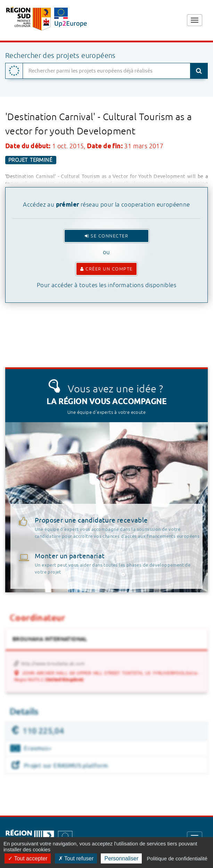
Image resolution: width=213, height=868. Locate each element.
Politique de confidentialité (177, 858)
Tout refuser (76, 858)
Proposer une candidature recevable (119, 528)
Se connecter (106, 236)
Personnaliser (121, 858)
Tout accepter (28, 858)
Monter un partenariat (70, 556)
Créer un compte (106, 269)
